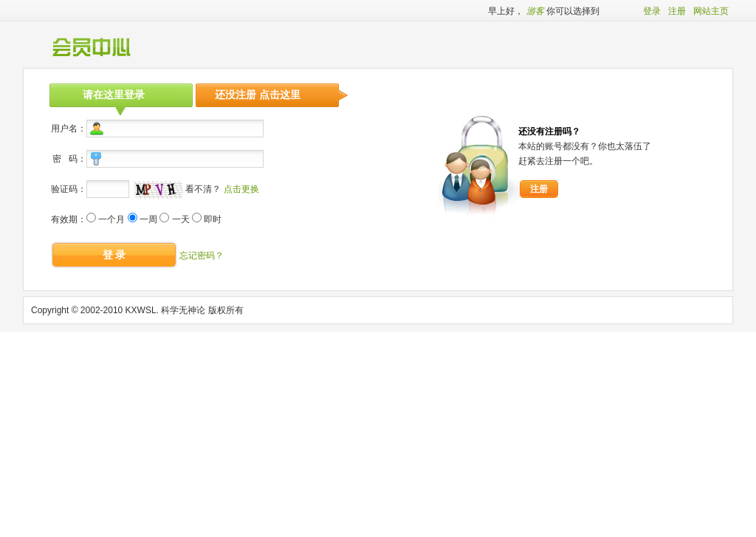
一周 (148, 219)
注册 (677, 11)
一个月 (111, 219)
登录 (652, 11)
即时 (213, 219)
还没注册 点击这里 (258, 95)
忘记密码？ (202, 256)
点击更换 (241, 189)
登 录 (114, 255)
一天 (181, 219)
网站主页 (711, 11)
